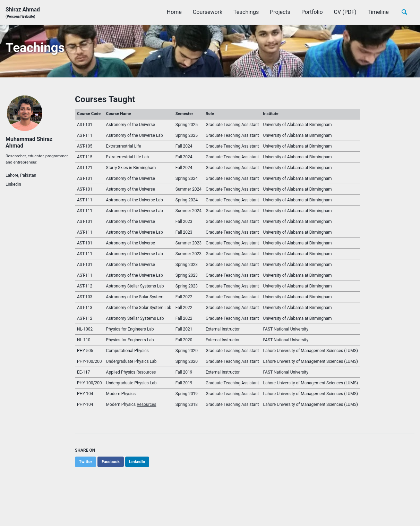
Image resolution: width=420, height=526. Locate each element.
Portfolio (311, 12)
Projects (279, 12)
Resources (146, 374)
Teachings (245, 12)
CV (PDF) (345, 12)
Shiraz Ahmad (23, 13)
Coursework (207, 12)
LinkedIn (13, 186)
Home (174, 12)
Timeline (378, 12)
